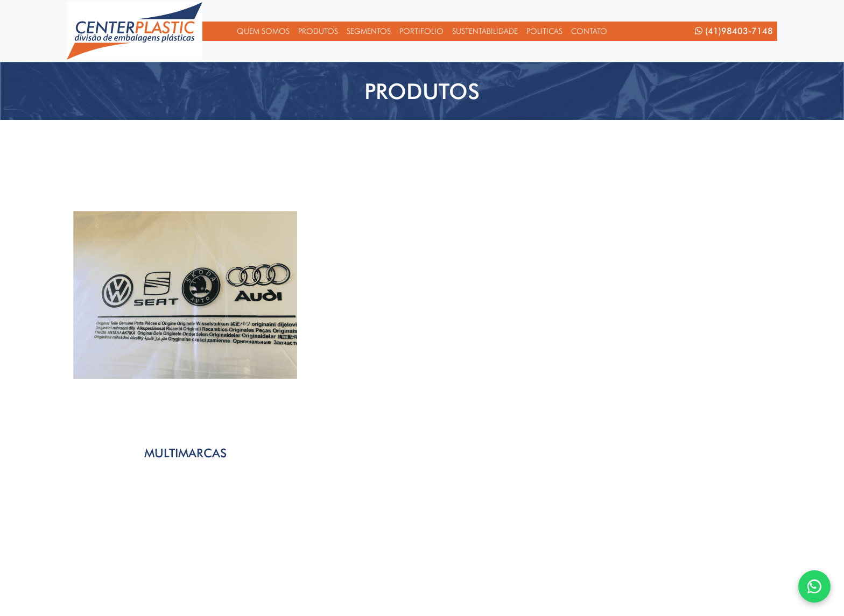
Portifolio (421, 31)
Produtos (318, 31)
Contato (589, 31)
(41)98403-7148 (734, 31)
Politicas (544, 31)
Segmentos (369, 31)
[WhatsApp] (814, 586)
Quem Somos (263, 31)
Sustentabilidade (485, 31)
